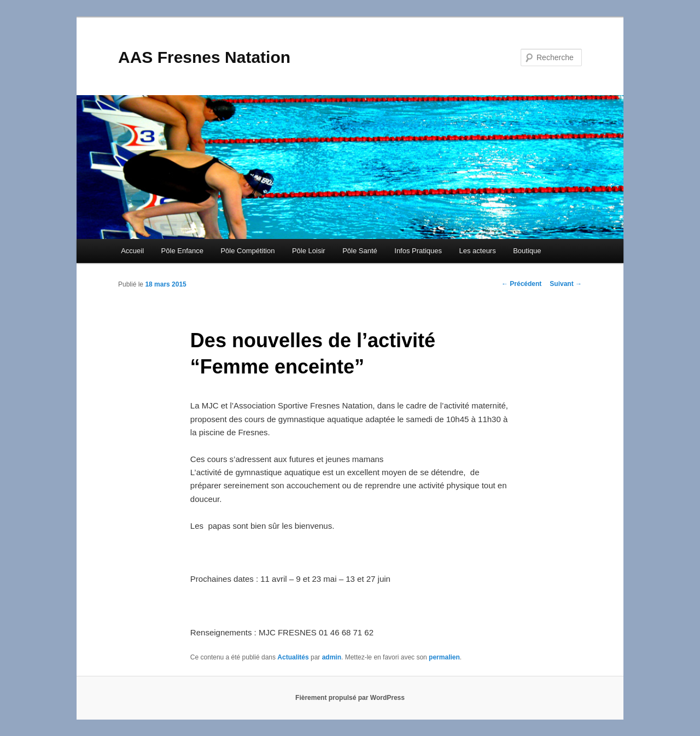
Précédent (521, 284)
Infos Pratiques (418, 251)
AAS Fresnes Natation (204, 57)
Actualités (293, 657)
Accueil (132, 251)
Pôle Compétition (247, 251)
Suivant (566, 284)
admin (332, 657)
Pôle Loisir (309, 251)
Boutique (527, 251)
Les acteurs (477, 251)
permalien (444, 657)
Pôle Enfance (182, 251)
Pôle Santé (360, 251)
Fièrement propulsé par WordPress (350, 698)
